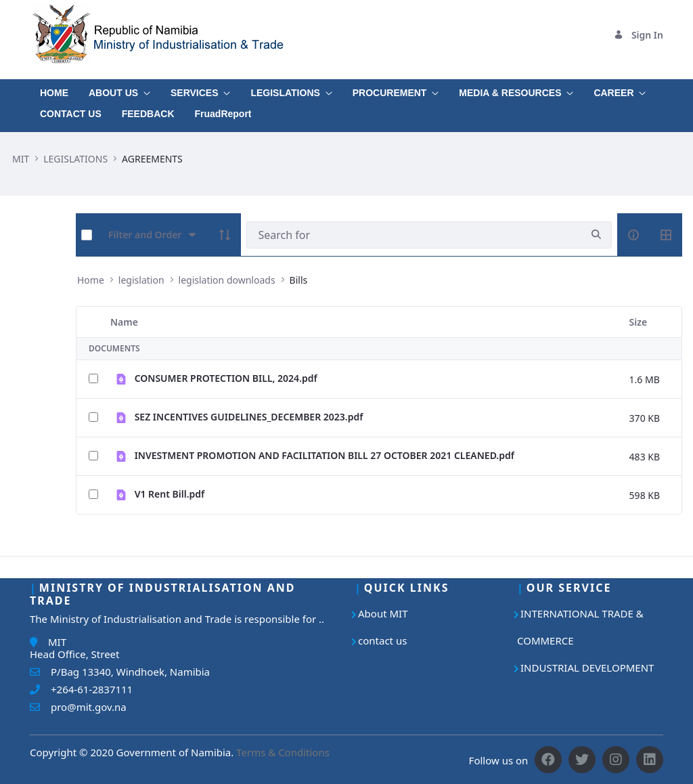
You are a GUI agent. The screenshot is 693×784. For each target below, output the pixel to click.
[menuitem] (54, 90)
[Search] (414, 235)
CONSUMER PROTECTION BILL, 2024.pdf (226, 378)
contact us (382, 640)
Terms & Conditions (283, 752)
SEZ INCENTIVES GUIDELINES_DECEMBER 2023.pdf (249, 417)
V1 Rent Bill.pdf (170, 494)
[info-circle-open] (633, 235)
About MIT (383, 613)
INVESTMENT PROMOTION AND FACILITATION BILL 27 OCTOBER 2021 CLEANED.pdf (325, 455)
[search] (596, 235)
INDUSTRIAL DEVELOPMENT (587, 668)
